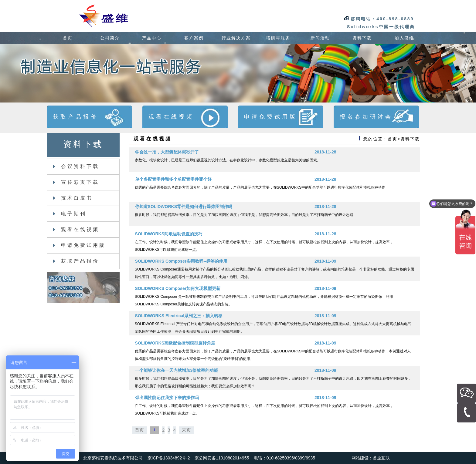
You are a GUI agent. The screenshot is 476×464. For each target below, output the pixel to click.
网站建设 (360, 458)
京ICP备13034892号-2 (169, 458)
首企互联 (381, 458)
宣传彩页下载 (76, 182)
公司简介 (110, 38)
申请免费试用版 (79, 245)
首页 (68, 38)
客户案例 (194, 38)
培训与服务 (278, 38)
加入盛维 (404, 38)
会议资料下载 (76, 166)
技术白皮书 (73, 198)
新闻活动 (320, 38)
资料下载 (362, 38)
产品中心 (152, 38)
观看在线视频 (76, 229)
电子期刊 (70, 214)
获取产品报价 (76, 261)
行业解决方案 (236, 38)
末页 (186, 430)
